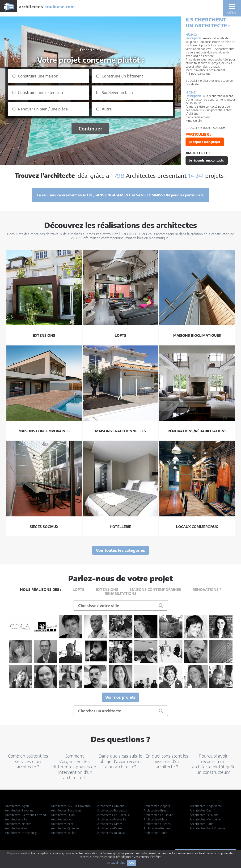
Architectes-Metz (155, 819)
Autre (107, 109)
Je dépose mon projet (205, 142)
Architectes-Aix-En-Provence (71, 806)
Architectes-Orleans (157, 824)
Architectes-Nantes (18, 824)
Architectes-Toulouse (111, 833)
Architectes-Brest (156, 810)
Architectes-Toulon (64, 833)
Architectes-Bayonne (19, 810)
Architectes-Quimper (65, 828)
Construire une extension (40, 93)
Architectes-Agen (17, 806)
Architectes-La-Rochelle (114, 815)
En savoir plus (116, 863)
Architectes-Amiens (111, 806)
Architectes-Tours (155, 833)
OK (131, 863)
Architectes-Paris (202, 824)
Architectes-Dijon (63, 815)
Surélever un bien (117, 93)
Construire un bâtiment (122, 76)
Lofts (78, 590)
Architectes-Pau (16, 828)
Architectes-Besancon (66, 810)
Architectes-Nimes (110, 824)
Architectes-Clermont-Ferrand (25, 815)
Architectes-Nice (62, 824)
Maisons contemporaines (155, 590)
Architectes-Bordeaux (112, 810)
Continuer (90, 128)
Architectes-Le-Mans (204, 815)
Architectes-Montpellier (206, 819)
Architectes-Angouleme (206, 806)
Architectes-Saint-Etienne (207, 828)
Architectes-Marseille (112, 819)
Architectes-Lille (16, 819)
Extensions (107, 590)
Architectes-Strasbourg (21, 833)
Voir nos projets (120, 697)
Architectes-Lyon (63, 819)
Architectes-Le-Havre (158, 815)
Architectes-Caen (201, 810)
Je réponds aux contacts (207, 160)
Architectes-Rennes (157, 828)
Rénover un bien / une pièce (43, 109)
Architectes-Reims (110, 828)
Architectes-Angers (157, 806)
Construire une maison (38, 76)
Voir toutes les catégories (120, 550)
